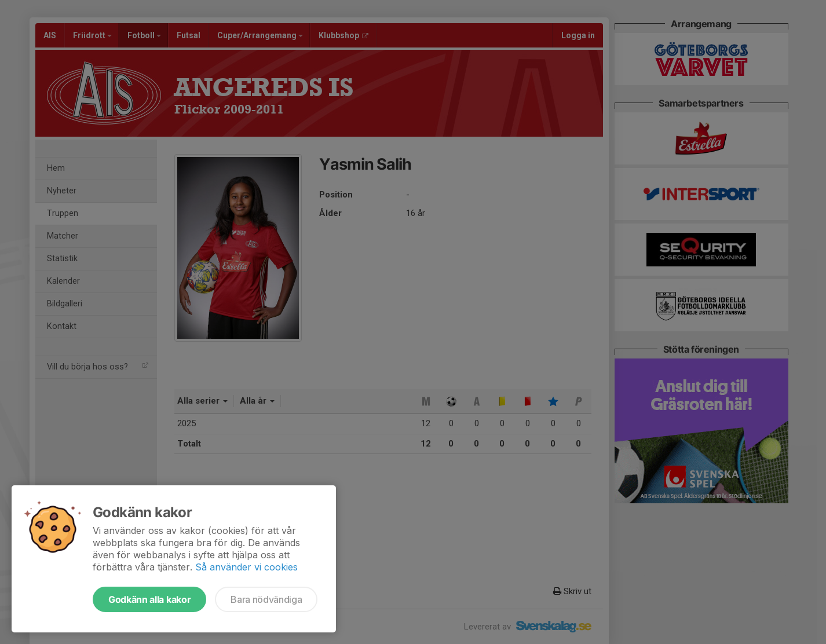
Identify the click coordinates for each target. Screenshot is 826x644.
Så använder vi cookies (246, 567)
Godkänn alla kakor (149, 599)
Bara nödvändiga (266, 599)
